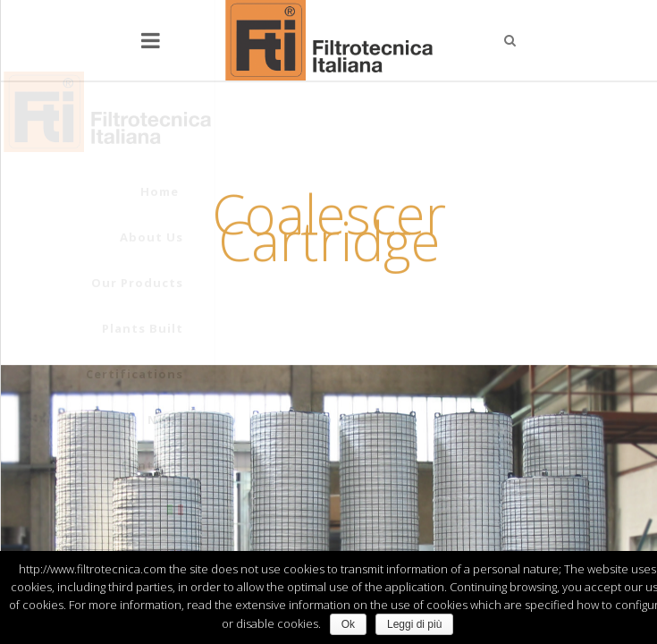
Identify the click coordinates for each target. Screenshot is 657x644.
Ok (348, 624)
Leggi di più (414, 624)
